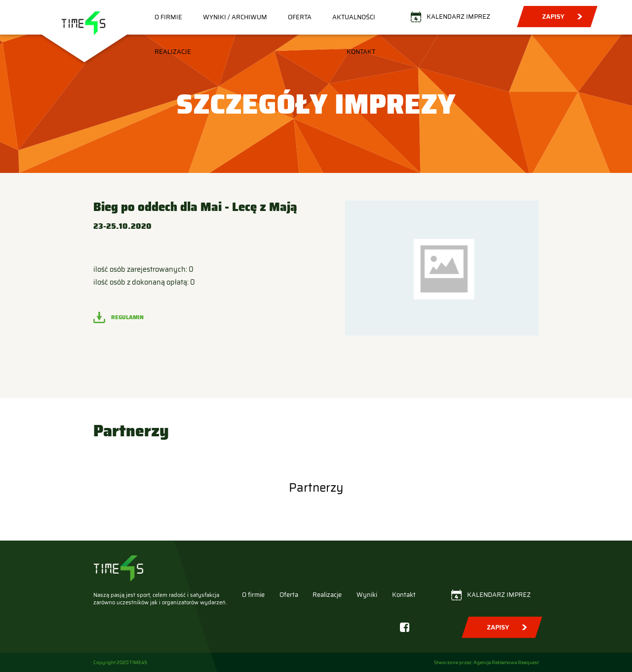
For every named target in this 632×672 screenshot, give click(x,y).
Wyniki (367, 595)
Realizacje (173, 52)
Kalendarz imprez (458, 17)
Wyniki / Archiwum (235, 17)
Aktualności (354, 17)
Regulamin (127, 317)
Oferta (300, 17)
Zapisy (553, 17)
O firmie (168, 17)
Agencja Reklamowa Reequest (506, 662)
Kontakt (361, 52)
